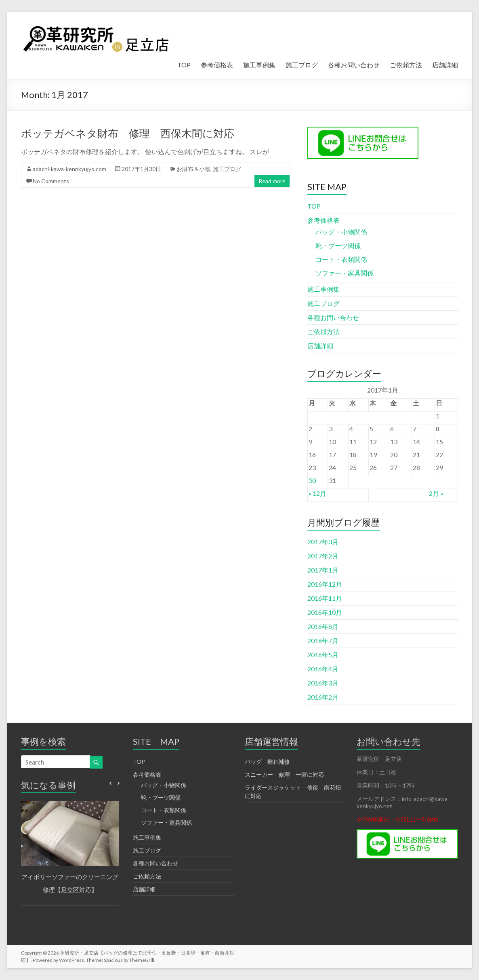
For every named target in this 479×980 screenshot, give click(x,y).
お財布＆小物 (193, 169)
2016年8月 (323, 626)
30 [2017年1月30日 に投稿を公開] (312, 480)
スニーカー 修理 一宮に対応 (284, 774)
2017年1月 (323, 570)
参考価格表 (217, 65)
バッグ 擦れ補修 (267, 762)
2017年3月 (323, 542)
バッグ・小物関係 (341, 232)
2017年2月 (323, 556)
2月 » (436, 493)
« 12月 (317, 493)
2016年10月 (325, 612)
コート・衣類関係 (341, 259)
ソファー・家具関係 (345, 273)
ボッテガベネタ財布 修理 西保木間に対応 (128, 133)
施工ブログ (302, 65)
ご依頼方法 (406, 65)
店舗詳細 (445, 65)
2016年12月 (325, 584)
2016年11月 (325, 598)
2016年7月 (323, 640)
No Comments (51, 181)
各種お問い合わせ (354, 65)
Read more (272, 181)
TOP (184, 65)
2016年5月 (323, 655)
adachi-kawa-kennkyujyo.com (69, 169)
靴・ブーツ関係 (338, 246)
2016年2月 (323, 697)
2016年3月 (323, 683)
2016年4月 (323, 669)
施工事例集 (259, 65)
